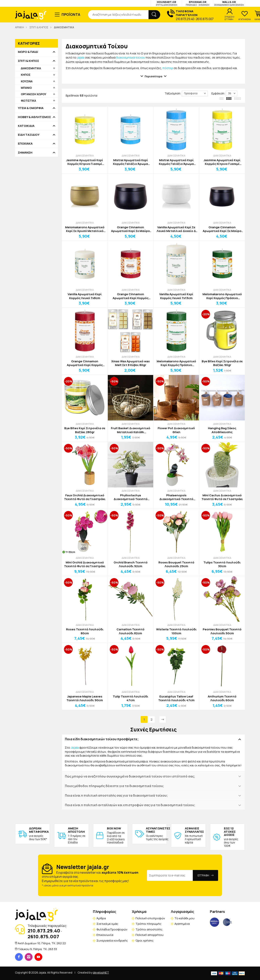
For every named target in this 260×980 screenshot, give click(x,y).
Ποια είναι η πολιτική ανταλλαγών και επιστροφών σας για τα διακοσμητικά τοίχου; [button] (130, 805)
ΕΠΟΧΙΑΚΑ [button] (25, 144)
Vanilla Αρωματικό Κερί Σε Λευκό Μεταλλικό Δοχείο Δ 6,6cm (176, 229)
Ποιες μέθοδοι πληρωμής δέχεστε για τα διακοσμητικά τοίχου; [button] (115, 786)
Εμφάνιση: (218, 93)
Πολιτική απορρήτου (149, 935)
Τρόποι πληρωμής (148, 924)
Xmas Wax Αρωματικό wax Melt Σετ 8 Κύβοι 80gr (130, 363)
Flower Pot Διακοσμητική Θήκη (176, 430)
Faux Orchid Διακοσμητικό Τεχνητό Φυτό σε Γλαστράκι (85, 497)
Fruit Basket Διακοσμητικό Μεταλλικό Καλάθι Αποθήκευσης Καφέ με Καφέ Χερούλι (131, 430)
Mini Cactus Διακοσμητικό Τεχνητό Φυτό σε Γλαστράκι (222, 497)
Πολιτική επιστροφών (150, 918)
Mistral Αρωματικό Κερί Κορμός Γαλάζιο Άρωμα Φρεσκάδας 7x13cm (176, 162)
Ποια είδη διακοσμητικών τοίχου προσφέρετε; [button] (102, 739)
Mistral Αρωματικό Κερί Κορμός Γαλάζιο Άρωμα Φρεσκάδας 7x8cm (130, 162)
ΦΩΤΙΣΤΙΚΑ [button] (28, 101)
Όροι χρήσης (145, 940)
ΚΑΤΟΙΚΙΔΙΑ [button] (26, 126)
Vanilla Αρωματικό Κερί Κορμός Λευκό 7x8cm (85, 296)
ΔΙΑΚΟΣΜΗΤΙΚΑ (85, 155)
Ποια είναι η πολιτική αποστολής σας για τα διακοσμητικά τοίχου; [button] (116, 795)
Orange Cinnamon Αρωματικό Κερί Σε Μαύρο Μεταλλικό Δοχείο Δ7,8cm (130, 229)
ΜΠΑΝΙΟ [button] (26, 88)
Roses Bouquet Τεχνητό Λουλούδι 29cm (176, 564)
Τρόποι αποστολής (149, 929)
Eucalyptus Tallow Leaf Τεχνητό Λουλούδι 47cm (176, 698)
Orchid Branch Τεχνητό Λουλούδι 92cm (131, 564)
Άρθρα (101, 918)
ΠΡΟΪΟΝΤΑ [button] (71, 14)
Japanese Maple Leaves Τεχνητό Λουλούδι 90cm (85, 698)
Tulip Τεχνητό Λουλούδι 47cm (131, 698)
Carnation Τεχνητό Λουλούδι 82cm (130, 631)
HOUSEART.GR (166, 3)
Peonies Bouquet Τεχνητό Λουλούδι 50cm (222, 631)
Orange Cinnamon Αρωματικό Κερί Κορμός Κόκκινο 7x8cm (131, 296)
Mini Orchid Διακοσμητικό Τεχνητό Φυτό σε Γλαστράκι (85, 564)
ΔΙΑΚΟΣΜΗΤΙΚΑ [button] (31, 68)
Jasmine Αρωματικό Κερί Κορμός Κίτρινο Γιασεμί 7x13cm (222, 162)
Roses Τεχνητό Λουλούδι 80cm (85, 631)
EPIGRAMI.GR (198, 3)
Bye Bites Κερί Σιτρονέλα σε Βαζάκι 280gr (85, 430)
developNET (101, 972)
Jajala (75, 748)
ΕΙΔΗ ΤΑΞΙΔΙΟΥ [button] (29, 135)
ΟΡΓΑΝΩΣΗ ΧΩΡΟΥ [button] (34, 94)
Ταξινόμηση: (173, 93)
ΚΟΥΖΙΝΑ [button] (27, 81)
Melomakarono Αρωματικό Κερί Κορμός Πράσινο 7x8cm (222, 296)
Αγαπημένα (182, 924)
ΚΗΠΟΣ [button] (26, 75)
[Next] (163, 719)
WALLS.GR (229, 3)
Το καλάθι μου (184, 918)
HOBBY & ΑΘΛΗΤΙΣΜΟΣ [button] (34, 117)
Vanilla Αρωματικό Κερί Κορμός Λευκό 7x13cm (176, 296)
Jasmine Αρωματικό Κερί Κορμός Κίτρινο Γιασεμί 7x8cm (85, 162)
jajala (81, 57)
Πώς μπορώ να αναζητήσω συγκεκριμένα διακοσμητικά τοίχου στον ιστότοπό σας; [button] (130, 776)
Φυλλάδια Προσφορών (112, 929)
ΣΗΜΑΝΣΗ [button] (25, 153)
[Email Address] (170, 875)
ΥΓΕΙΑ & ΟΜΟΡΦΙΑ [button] (31, 108)
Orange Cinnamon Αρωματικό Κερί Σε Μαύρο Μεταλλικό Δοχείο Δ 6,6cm (222, 229)
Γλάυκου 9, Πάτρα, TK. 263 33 (37, 949)
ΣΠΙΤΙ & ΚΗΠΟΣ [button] (28, 61)
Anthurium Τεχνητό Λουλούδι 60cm (222, 698)
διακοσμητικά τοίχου (131, 57)
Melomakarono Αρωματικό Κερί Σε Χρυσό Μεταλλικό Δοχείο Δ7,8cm (85, 229)
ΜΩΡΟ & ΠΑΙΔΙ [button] (28, 52)
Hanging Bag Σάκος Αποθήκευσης (222, 430)
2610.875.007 (205, 19)
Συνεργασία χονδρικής (112, 940)
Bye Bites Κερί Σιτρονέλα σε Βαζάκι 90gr (222, 363)
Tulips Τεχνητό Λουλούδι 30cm (222, 564)
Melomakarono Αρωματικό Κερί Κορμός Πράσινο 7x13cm (176, 363)
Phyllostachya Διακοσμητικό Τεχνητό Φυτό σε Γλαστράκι (131, 497)
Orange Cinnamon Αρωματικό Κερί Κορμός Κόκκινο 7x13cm (85, 363)
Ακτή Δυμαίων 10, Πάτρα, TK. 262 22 (42, 943)
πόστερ (168, 68)
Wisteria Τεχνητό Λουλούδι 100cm (176, 631)
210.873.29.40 (185, 19)
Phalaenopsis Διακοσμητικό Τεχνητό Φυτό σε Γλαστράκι (176, 497)
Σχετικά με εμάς (107, 924)
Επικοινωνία (105, 935)
